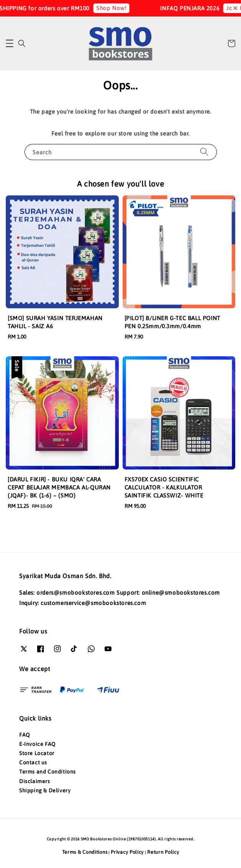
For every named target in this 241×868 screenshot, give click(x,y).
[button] (10, 43)
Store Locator (37, 753)
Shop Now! (115, 8)
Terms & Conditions (85, 852)
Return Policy (163, 852)
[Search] (204, 152)
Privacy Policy (127, 852)
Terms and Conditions (48, 772)
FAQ (25, 735)
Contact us (33, 762)
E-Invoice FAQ (37, 744)
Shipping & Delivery (45, 790)
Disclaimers (35, 781)
